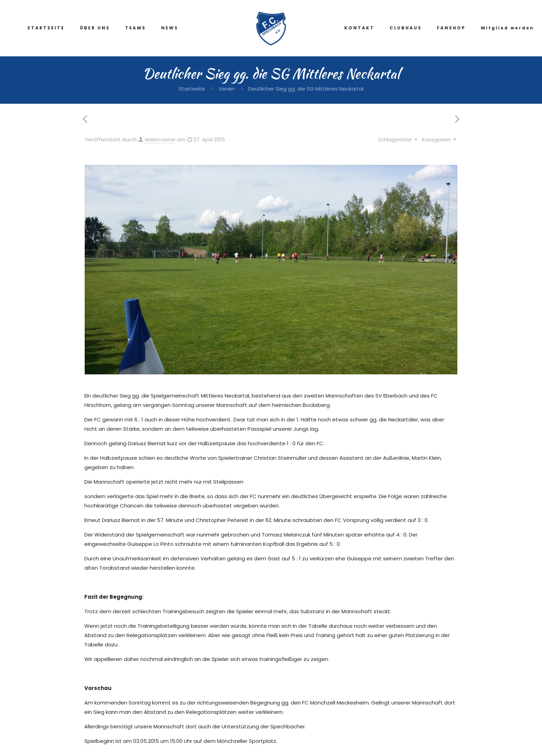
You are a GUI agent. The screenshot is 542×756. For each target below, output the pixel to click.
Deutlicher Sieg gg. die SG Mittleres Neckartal (306, 89)
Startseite (192, 89)
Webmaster (160, 139)
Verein (227, 89)
